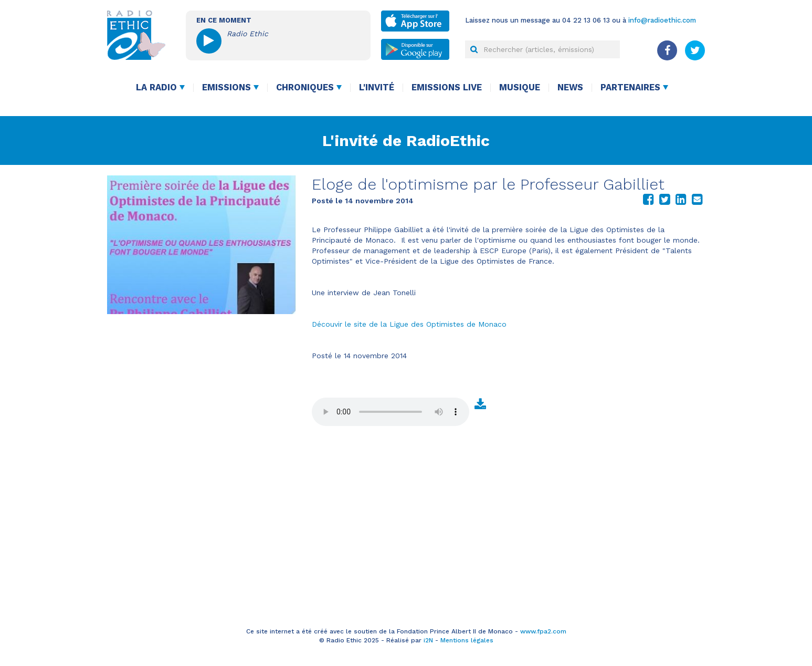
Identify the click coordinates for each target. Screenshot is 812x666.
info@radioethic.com (662, 20)
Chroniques (305, 87)
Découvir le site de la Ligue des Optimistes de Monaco (409, 324)
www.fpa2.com (543, 631)
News (570, 87)
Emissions (226, 87)
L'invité (377, 87)
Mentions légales (467, 640)
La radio (156, 87)
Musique (520, 87)
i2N (428, 640)
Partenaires (630, 87)
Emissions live (447, 87)
